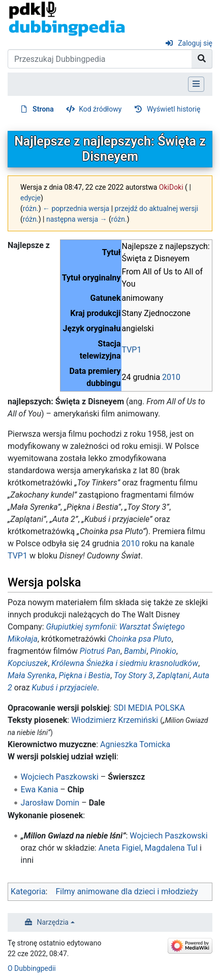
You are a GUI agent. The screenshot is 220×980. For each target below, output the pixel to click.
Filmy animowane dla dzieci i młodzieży (127, 891)
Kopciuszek (28, 663)
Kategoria (28, 891)
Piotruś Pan (100, 651)
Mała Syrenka (31, 675)
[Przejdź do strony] (202, 59)
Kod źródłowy (100, 109)
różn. (31, 208)
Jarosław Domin (50, 803)
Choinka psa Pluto (139, 639)
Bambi (135, 651)
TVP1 (132, 350)
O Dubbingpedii (32, 968)
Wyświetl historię (174, 109)
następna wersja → (77, 219)
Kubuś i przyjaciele (65, 688)
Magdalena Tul (171, 848)
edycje (30, 198)
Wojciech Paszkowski (60, 777)
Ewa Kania (40, 790)
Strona (43, 109)
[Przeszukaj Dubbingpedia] (100, 59)
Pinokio (163, 651)
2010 (171, 377)
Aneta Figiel (120, 848)
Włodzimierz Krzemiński (115, 720)
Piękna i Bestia (84, 675)
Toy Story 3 (133, 675)
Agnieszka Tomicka (135, 744)
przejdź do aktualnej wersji (157, 208)
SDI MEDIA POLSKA (149, 708)
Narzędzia (53, 922)
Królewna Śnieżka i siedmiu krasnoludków (125, 663)
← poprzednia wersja (76, 208)
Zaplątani (173, 675)
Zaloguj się (195, 43)
